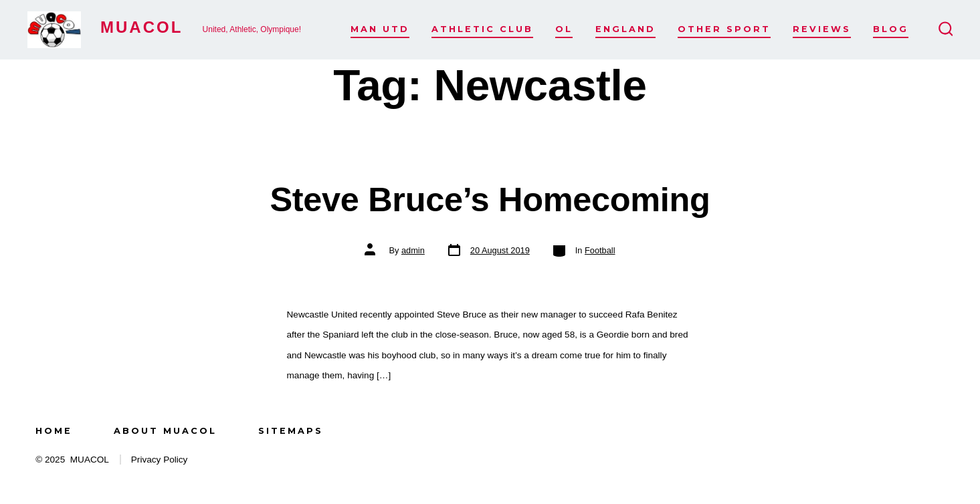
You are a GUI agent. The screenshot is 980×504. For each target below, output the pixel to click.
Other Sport (724, 29)
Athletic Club (482, 29)
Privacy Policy (160, 460)
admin (413, 250)
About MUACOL (165, 431)
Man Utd (380, 29)
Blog (891, 29)
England (625, 29)
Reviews (822, 29)
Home (54, 431)
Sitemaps (291, 431)
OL (564, 29)
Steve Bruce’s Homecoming (490, 200)
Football (600, 250)
